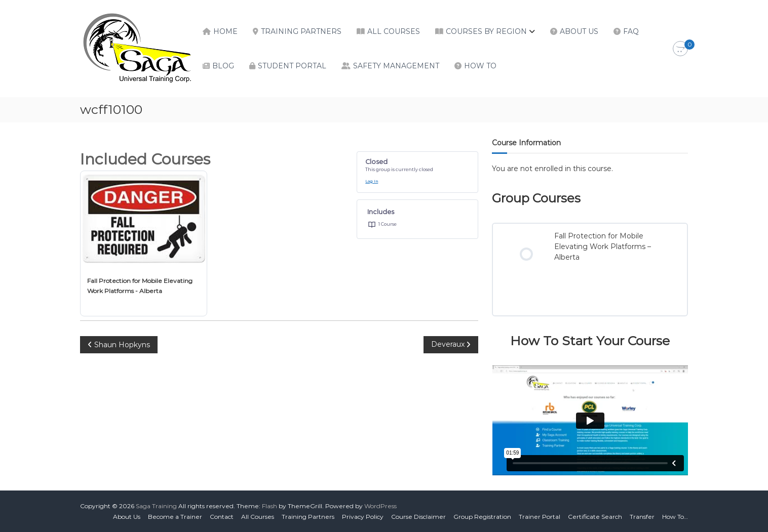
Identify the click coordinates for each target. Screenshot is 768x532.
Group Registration (482, 517)
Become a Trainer (175, 517)
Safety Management (396, 66)
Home (225, 31)
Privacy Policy (363, 517)
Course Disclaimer (418, 517)
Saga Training (156, 506)
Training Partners (301, 31)
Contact (222, 517)
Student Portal (292, 66)
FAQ (631, 31)
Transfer (642, 517)
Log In (372, 181)
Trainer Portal (540, 517)
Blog (223, 66)
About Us (579, 31)
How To (480, 66)
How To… (675, 517)
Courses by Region (486, 31)
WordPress (380, 506)
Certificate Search (595, 517)
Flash (270, 506)
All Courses (394, 31)
